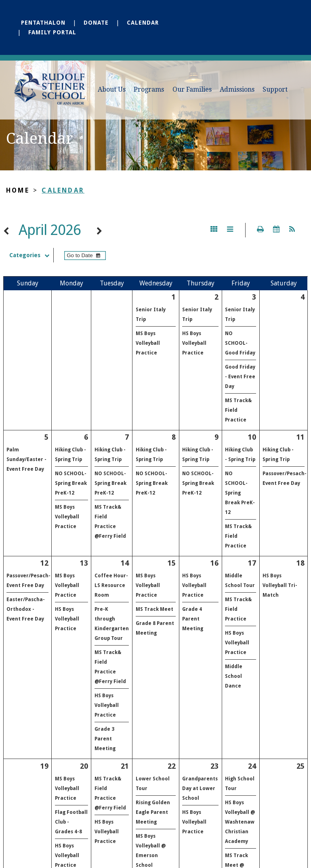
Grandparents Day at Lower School (200, 788)
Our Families (192, 89)
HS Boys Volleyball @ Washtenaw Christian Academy (240, 822)
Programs (149, 89)
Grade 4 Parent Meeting (193, 619)
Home (18, 190)
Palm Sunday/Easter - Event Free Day (26, 459)
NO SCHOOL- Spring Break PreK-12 (71, 483)
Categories (31, 255)
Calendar (143, 23)
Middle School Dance (234, 676)
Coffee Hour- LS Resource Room (111, 585)
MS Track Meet (154, 609)
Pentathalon (43, 23)
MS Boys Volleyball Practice (148, 343)
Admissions (237, 89)
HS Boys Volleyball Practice (194, 343)
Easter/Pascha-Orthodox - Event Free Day (26, 609)
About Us (112, 89)
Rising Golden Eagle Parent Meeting (153, 812)
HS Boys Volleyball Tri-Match (280, 585)
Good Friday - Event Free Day (240, 377)
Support (275, 89)
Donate (96, 23)
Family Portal (52, 32)
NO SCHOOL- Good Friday (240, 343)
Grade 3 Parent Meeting (105, 739)
